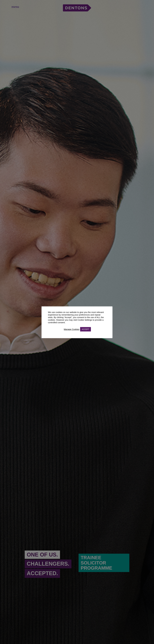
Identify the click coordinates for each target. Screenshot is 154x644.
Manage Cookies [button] (72, 329)
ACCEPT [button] (86, 329)
